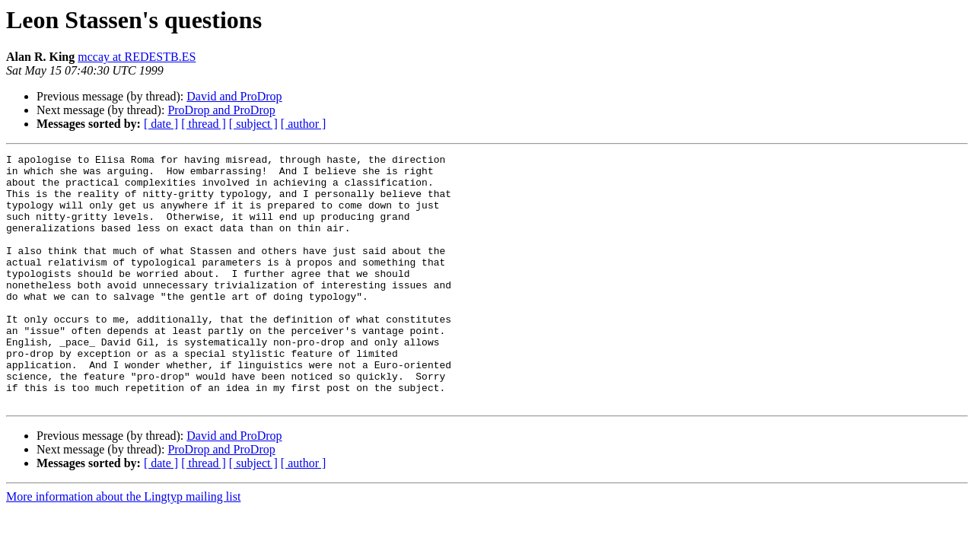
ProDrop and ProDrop (221, 110)
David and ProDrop (234, 96)
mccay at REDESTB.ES (137, 57)
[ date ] (161, 124)
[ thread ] (204, 124)
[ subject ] (253, 124)
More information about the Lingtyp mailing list (123, 547)
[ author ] (304, 124)
